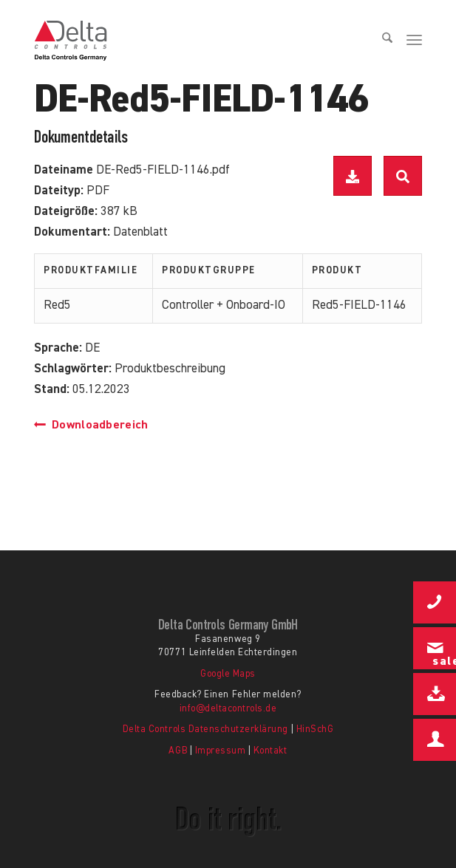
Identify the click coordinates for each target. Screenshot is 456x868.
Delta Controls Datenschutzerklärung (205, 729)
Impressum (221, 751)
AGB (178, 751)
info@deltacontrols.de (228, 709)
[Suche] (382, 41)
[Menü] (414, 41)
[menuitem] (382, 41)
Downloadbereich (91, 426)
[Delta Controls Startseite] (169, 41)
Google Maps (228, 674)
